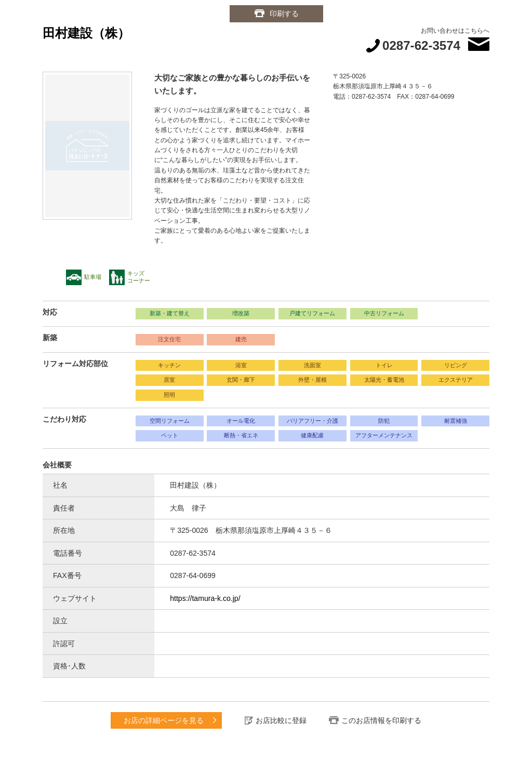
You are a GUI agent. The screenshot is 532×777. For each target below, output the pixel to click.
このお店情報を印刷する (381, 720)
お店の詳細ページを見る (164, 720)
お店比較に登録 (281, 720)
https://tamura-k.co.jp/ (205, 598)
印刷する (284, 14)
